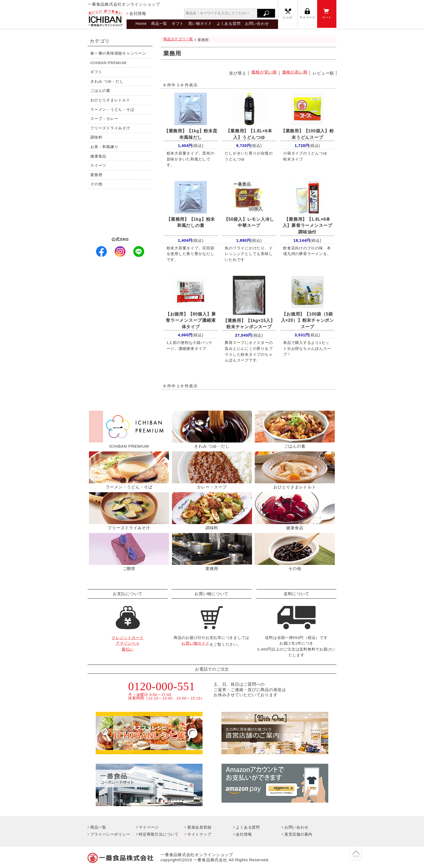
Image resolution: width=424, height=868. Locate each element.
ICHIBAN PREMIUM (108, 63)
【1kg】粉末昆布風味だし (191, 134)
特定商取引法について (159, 834)
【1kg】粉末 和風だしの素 (192, 222)
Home (141, 24)
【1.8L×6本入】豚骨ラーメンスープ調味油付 (307, 226)
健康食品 (98, 156)
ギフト (178, 24)
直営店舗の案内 (298, 834)
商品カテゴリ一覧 (178, 39)
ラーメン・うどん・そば (112, 110)
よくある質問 (229, 24)
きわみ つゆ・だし (107, 81)
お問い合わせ (257, 24)
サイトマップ (199, 834)
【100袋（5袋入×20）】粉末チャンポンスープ (307, 320)
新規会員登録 (199, 827)
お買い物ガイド (195, 643)
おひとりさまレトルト (110, 100)
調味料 (96, 137)
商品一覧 (159, 24)
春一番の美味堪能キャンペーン (118, 53)
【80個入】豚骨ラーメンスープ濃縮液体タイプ (191, 320)
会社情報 (138, 13)
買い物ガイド (200, 24)
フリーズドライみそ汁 (110, 128)
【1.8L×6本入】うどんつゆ (249, 134)
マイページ (307, 17)
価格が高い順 (295, 72)
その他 (96, 184)
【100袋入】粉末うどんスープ (307, 134)
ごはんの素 (100, 91)
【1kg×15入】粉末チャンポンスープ (249, 324)
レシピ (288, 17)
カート (327, 17)
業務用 (96, 175)
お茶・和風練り (104, 147)
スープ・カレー (104, 119)
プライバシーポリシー (110, 834)
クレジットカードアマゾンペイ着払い (128, 644)
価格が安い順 (264, 72)
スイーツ (98, 165)
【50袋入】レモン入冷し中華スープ (249, 222)
